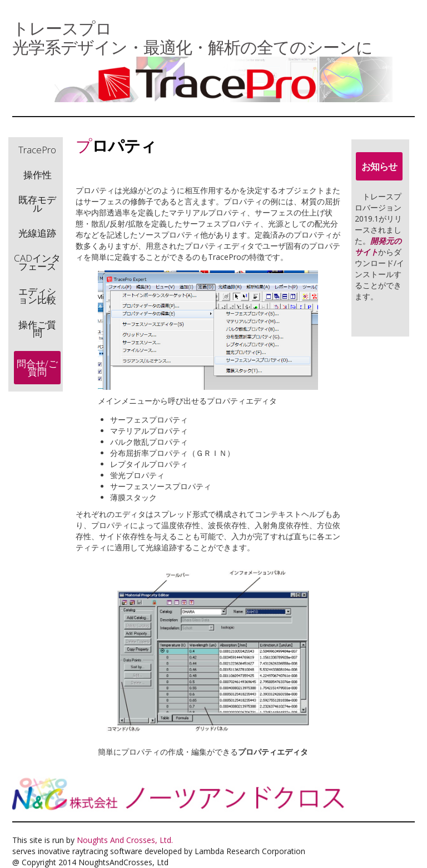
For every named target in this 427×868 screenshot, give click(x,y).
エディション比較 (37, 295)
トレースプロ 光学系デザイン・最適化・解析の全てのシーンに (192, 37)
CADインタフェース (37, 262)
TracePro (37, 150)
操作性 (38, 175)
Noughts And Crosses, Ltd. (125, 840)
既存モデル (37, 204)
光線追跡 (37, 233)
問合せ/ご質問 (37, 368)
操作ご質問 (37, 329)
